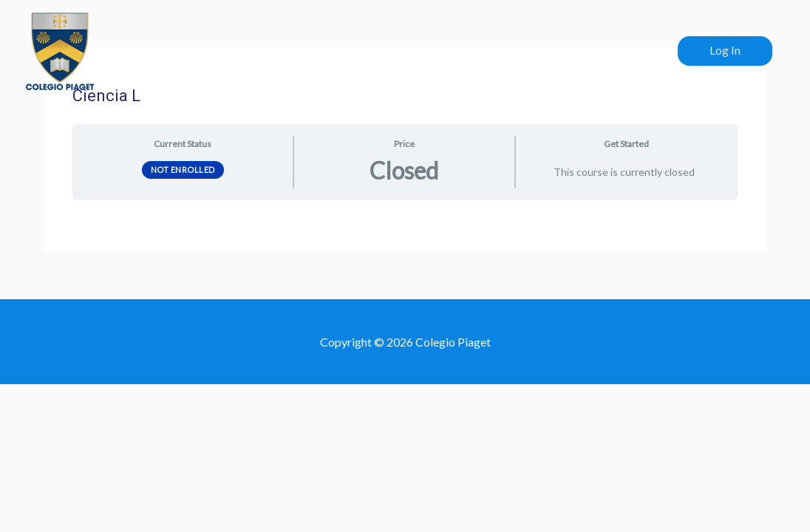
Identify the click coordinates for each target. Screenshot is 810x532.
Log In (725, 50)
